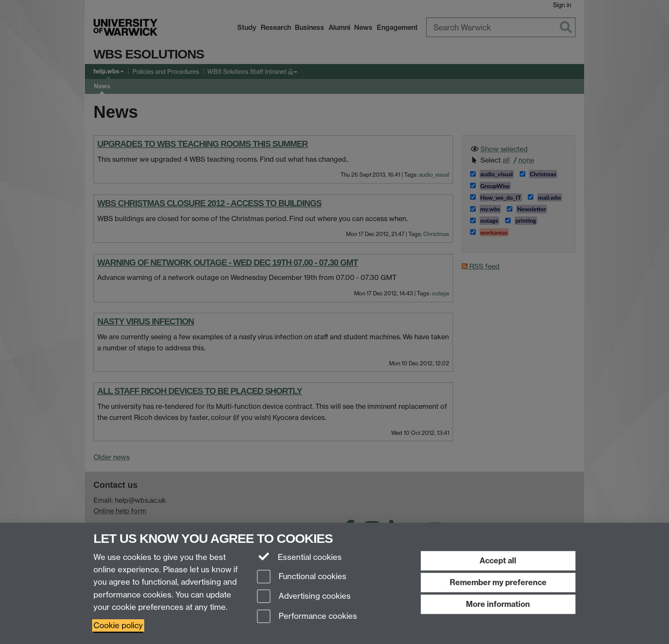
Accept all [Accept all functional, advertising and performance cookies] (498, 561)
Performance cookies (307, 617)
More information (498, 604)
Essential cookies (299, 557)
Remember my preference (498, 582)
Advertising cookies (304, 597)
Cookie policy (118, 625)
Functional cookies (302, 577)
